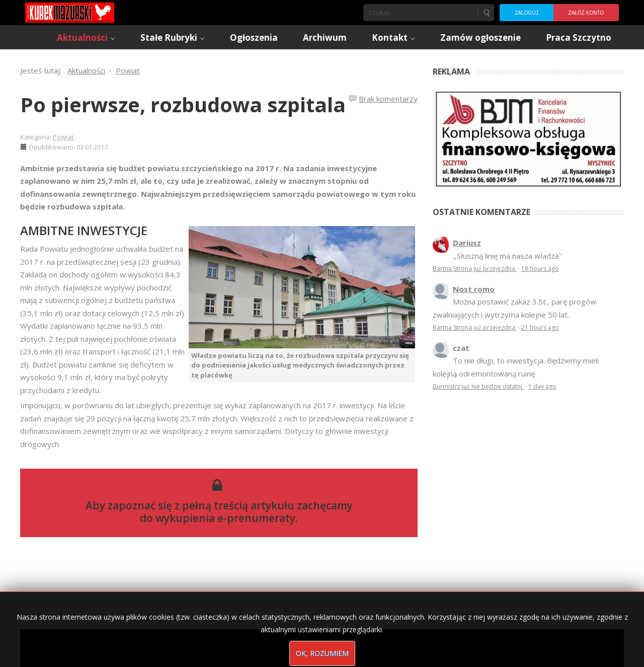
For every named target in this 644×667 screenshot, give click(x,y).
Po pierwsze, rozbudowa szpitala (183, 104)
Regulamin (385, 648)
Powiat (63, 137)
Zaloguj (526, 13)
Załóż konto (586, 13)
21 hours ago (540, 327)
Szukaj (486, 13)
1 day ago (542, 386)
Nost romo (474, 289)
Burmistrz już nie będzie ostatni (478, 386)
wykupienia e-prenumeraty (225, 518)
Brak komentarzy (388, 99)
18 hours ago (540, 269)
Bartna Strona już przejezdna (475, 269)
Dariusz (467, 243)
